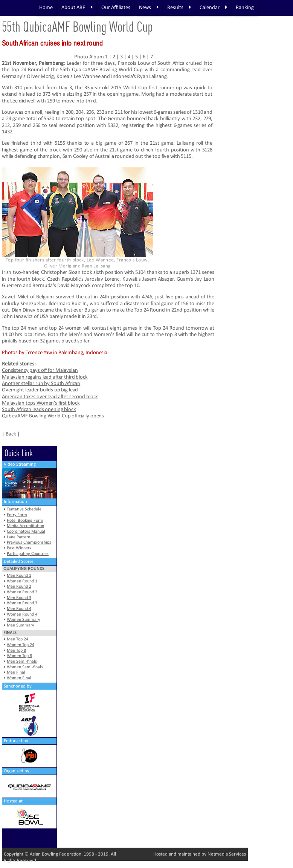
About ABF (77, 8)
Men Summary (20, 625)
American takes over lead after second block (50, 397)
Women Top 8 (19, 656)
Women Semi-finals (25, 667)
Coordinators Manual (26, 532)
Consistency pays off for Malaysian (40, 371)
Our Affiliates (116, 8)
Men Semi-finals (22, 662)
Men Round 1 (19, 576)
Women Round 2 (22, 592)
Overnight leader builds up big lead (40, 390)
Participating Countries (28, 554)
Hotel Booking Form (25, 521)
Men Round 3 (19, 598)
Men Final (16, 672)
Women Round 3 (22, 603)
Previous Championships (29, 542)
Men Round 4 (19, 609)
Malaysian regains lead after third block (45, 377)
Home (46, 8)
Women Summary (23, 620)
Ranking (245, 8)
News (149, 8)
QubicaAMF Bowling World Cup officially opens (53, 416)
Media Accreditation (25, 526)
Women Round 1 (22, 581)
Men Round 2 (19, 587)
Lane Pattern (18, 537)
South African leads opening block (39, 410)
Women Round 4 (22, 614)
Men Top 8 (16, 651)
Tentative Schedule (24, 509)
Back (11, 434)
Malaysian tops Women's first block (41, 403)
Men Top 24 (18, 639)
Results (179, 8)
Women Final (19, 678)
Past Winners (19, 548)
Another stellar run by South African (41, 384)
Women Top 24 (21, 645)
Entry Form (17, 515)
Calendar (213, 8)
